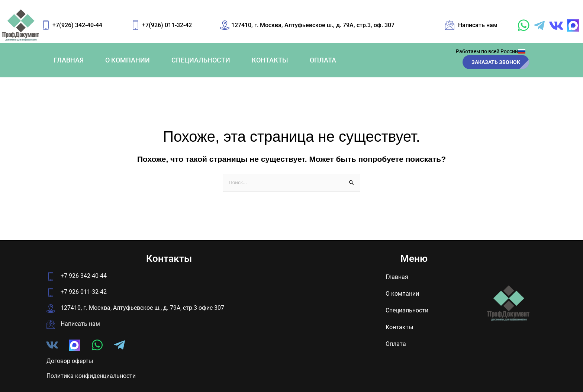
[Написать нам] (51, 325)
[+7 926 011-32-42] (51, 293)
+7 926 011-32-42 (84, 292)
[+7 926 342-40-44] (51, 277)
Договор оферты (70, 361)
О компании (128, 60)
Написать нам (80, 324)
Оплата (323, 60)
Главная (69, 60)
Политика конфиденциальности (91, 376)
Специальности (201, 60)
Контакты (270, 60)
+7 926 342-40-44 (84, 276)
